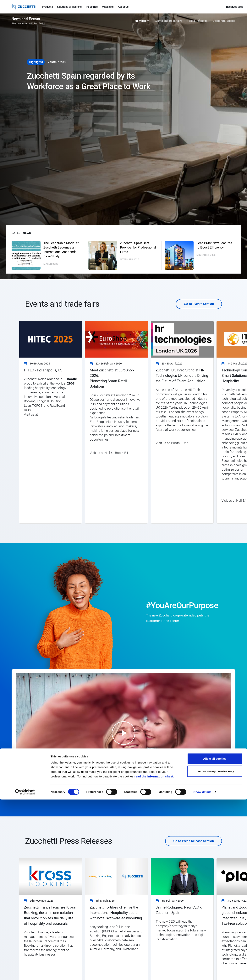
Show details (203, 972)
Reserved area (235, 7)
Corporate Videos (224, 22)
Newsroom (142, 22)
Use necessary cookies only (215, 952)
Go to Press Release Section (194, 841)
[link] (50, 422)
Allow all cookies (215, 939)
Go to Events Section (199, 304)
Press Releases (197, 22)
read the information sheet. (154, 957)
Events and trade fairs (168, 22)
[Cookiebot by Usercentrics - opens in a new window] (25, 972)
